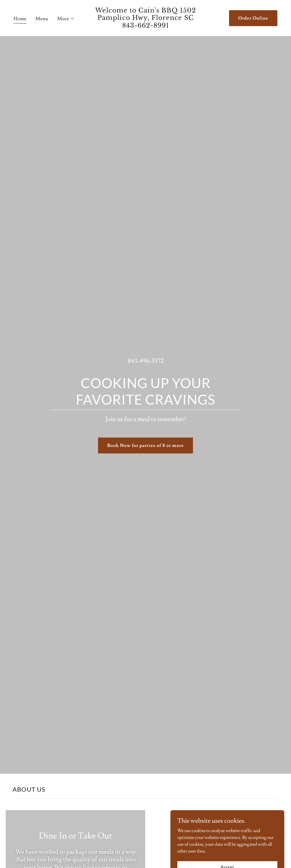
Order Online (253, 18)
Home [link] (20, 19)
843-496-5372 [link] (146, 361)
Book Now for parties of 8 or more (145, 445)
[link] (145, 26)
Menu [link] (42, 19)
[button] (66, 19)
